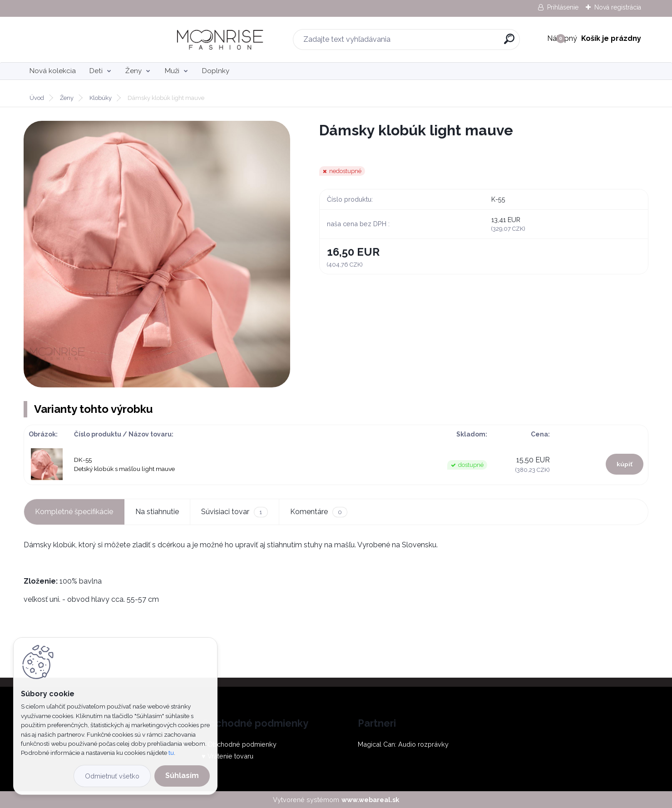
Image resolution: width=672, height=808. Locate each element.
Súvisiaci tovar (234, 512)
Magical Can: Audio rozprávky (403, 744)
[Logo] (79, 40)
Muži (172, 71)
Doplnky (216, 71)
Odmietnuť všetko (112, 776)
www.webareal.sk (370, 800)
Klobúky (101, 98)
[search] (438, 42)
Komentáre (319, 512)
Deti (96, 71)
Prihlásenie (563, 7)
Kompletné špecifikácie (74, 512)
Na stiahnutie (157, 512)
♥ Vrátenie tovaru (227, 756)
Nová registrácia (618, 7)
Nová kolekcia (53, 71)
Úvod (37, 98)
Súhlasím (182, 776)
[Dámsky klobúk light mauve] (157, 254)
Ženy (133, 71)
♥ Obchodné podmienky (239, 744)
